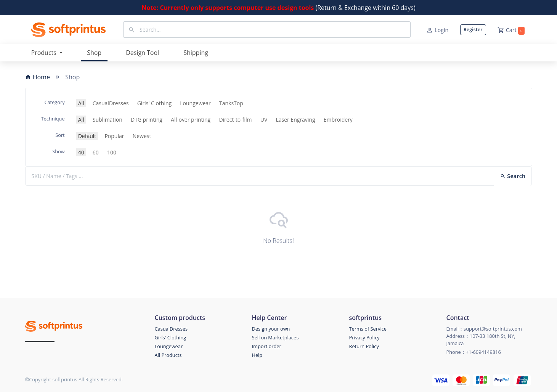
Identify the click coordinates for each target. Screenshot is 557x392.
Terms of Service (368, 329)
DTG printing (147, 120)
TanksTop (231, 103)
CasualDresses (111, 103)
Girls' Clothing (154, 103)
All (81, 103)
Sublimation (108, 120)
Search (513, 176)
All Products (168, 355)
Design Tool (142, 53)
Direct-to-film (235, 120)
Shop (94, 53)
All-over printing (191, 120)
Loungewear (195, 103)
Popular (114, 136)
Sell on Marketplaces (275, 337)
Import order (267, 346)
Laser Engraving (295, 120)
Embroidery (338, 120)
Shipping (196, 53)
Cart (511, 31)
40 (81, 152)
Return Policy (364, 346)
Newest (142, 136)
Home (38, 77)
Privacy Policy (364, 337)
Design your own (271, 329)
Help (257, 355)
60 (96, 152)
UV (264, 120)
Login (437, 30)
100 (112, 152)
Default (87, 136)
